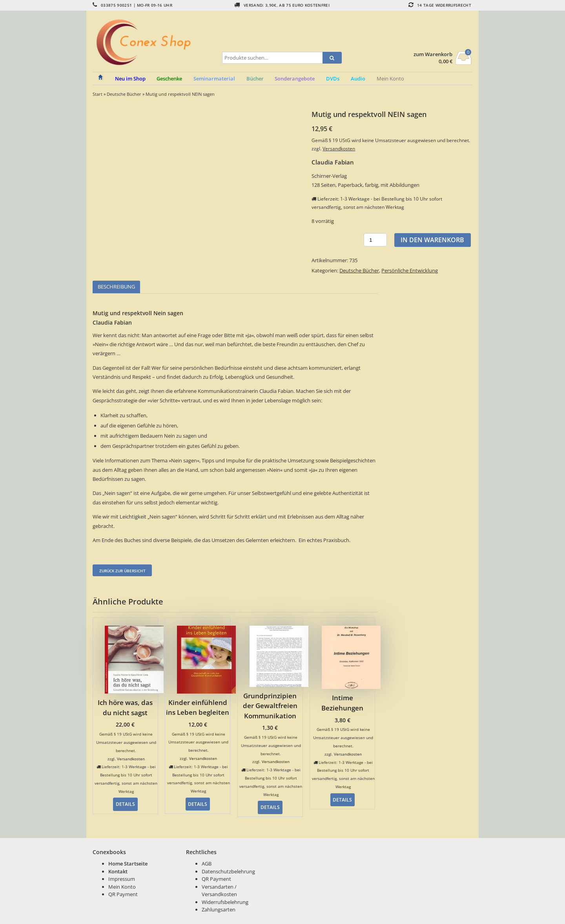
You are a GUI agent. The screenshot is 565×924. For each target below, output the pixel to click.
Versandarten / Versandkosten (219, 891)
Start (98, 94)
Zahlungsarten (219, 909)
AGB (207, 864)
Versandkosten (339, 148)
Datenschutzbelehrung (228, 871)
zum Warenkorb (433, 54)
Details (125, 804)
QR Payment (123, 894)
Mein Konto (390, 79)
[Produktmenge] (375, 240)
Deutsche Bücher (124, 94)
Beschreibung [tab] (116, 287)
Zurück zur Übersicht (122, 571)
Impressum (122, 879)
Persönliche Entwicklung (410, 270)
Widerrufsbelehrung (225, 902)
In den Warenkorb (432, 240)
